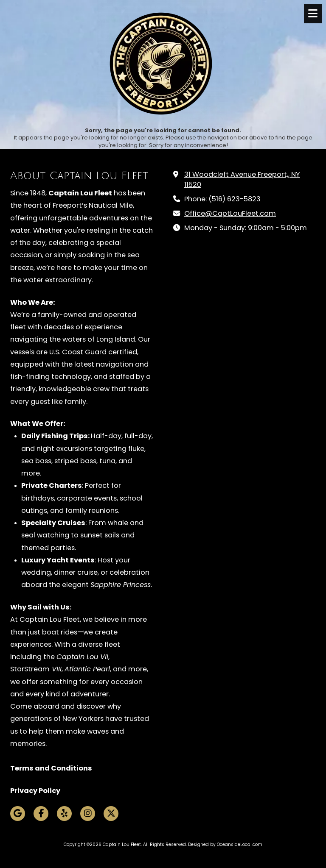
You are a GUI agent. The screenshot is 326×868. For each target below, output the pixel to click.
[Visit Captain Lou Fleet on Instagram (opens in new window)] (88, 814)
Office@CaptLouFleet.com (230, 213)
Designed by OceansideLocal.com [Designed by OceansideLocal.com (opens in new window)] (225, 844)
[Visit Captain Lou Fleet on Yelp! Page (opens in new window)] (64, 814)
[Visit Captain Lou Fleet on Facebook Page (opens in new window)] (41, 814)
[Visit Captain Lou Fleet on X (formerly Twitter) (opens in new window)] (111, 814)
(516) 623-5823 (235, 199)
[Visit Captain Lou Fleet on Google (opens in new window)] (18, 814)
